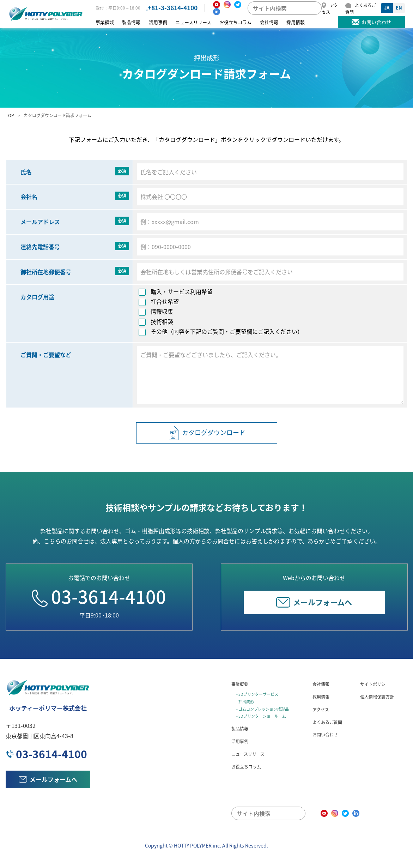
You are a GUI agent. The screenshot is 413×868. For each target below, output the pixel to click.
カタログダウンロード (207, 433)
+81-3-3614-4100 (173, 8)
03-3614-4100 (99, 596)
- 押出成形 (245, 702)
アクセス (321, 710)
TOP (10, 115)
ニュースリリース (193, 22)
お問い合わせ (325, 735)
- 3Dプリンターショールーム (261, 716)
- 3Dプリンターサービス (257, 694)
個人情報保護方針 (377, 697)
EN (399, 8)
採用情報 (296, 22)
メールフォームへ (314, 602)
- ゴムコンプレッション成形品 (263, 709)
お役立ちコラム (235, 22)
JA (387, 8)
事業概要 (240, 684)
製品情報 (131, 22)
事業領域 (105, 22)
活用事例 (158, 22)
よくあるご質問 (327, 722)
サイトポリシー (375, 684)
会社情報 (269, 22)
